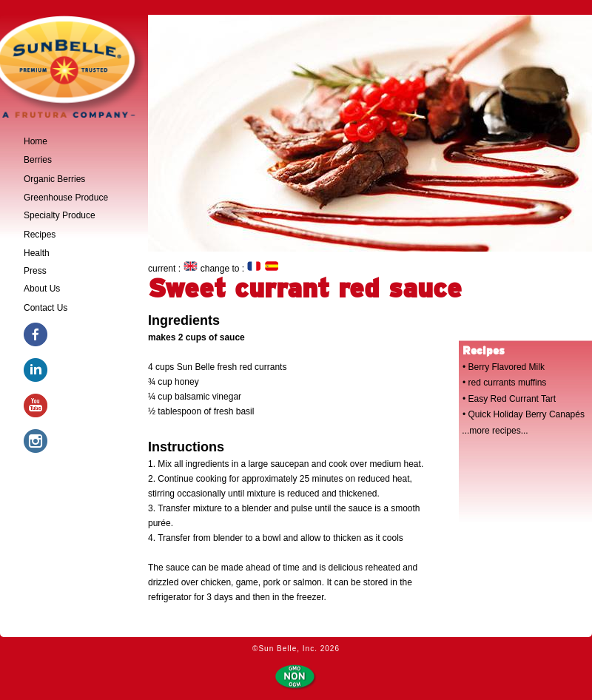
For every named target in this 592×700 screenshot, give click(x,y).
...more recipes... (495, 431)
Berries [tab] (38, 160)
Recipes (40, 235)
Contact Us (46, 308)
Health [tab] (37, 253)
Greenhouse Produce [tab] (66, 198)
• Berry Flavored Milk (504, 367)
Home (36, 141)
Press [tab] (35, 271)
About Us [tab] (42, 289)
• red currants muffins (504, 383)
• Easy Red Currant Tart (509, 399)
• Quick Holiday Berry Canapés (524, 414)
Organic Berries (54, 179)
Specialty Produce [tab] (60, 215)
